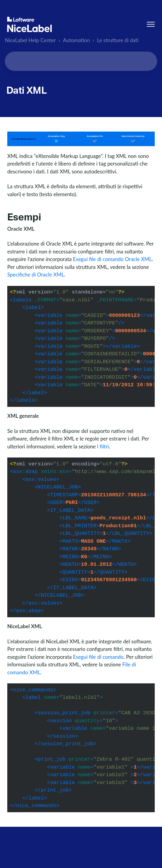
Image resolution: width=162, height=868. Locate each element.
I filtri (103, 446)
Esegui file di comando (98, 657)
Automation (76, 40)
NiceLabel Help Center (30, 40)
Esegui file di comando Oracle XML (113, 259)
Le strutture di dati (118, 40)
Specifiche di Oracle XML (36, 275)
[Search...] (81, 61)
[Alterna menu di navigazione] (151, 24)
